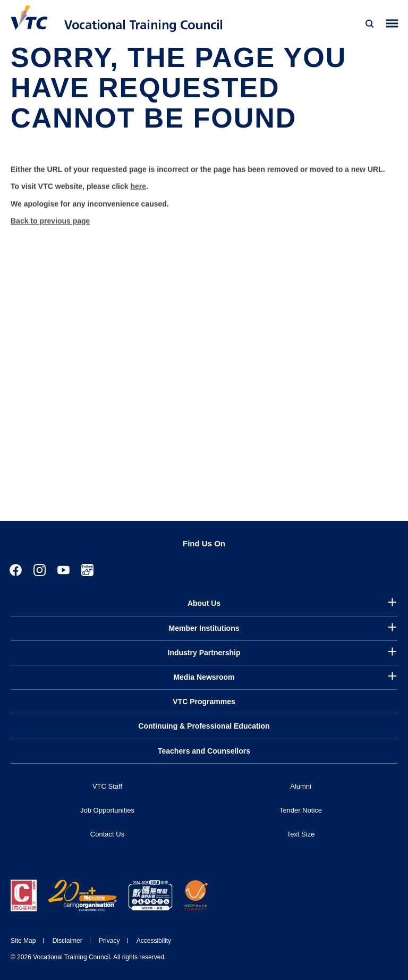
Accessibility (154, 941)
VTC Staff (107, 786)
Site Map (23, 941)
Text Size (301, 834)
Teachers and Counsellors (204, 751)
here (138, 195)
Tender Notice (301, 810)
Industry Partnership (204, 653)
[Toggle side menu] (392, 24)
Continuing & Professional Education (204, 726)
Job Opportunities (107, 810)
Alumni (301, 786)
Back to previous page (50, 229)
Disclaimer (67, 941)
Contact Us (107, 834)
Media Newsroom (204, 677)
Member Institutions (204, 628)
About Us (204, 603)
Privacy (109, 941)
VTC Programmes (204, 702)
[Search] (370, 24)
